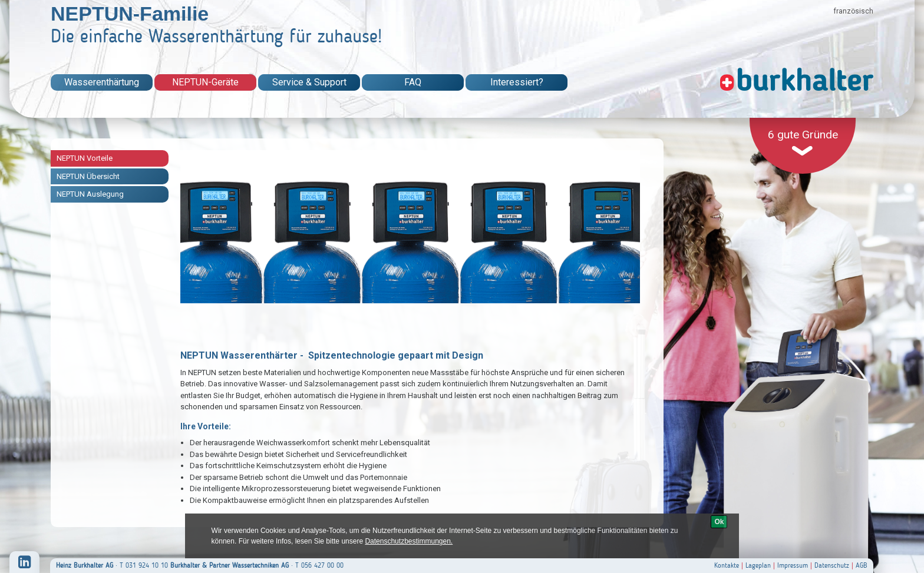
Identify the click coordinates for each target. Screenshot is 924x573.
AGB (862, 565)
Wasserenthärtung (102, 82)
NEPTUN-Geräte (205, 82)
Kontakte (727, 565)
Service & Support (309, 82)
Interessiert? (517, 82)
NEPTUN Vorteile (85, 158)
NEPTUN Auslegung (90, 194)
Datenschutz (832, 565)
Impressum (793, 565)
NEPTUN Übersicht (88, 176)
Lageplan (758, 565)
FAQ (413, 82)
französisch (854, 11)
